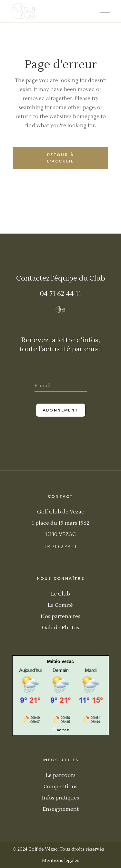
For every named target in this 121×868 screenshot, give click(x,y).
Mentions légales (61, 861)
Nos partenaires (60, 616)
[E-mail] (61, 387)
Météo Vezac (60, 661)
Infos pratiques (60, 798)
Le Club (60, 594)
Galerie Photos (60, 628)
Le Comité (60, 605)
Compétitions (60, 787)
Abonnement (61, 410)
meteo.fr (63, 730)
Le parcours (61, 775)
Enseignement (61, 809)
